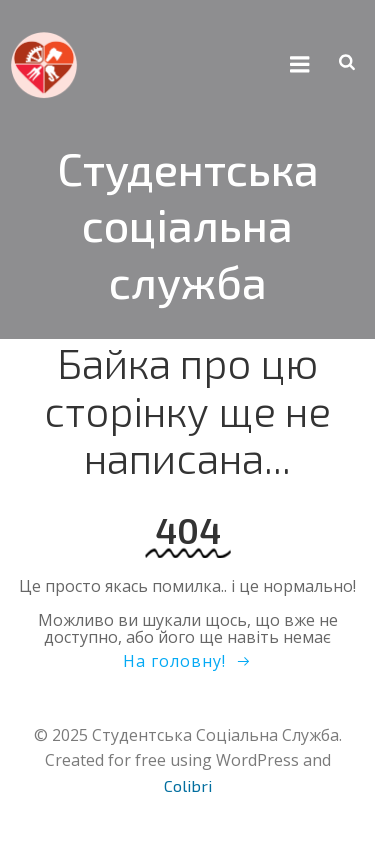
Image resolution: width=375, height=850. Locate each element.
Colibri (188, 785)
